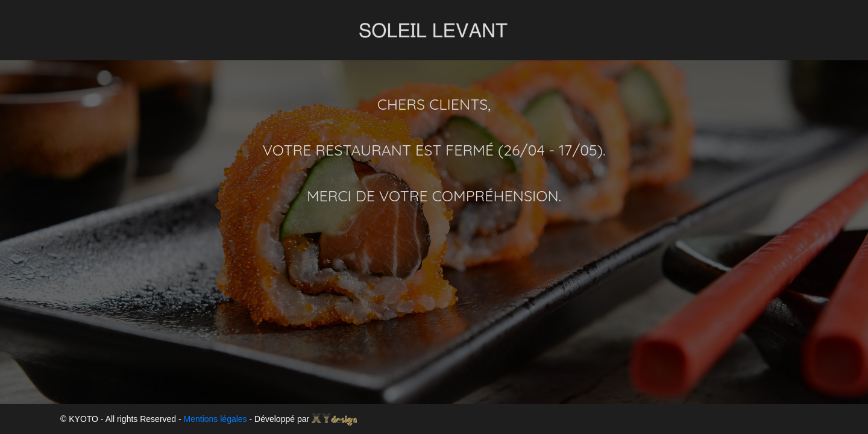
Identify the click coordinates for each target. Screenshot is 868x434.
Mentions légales (215, 419)
